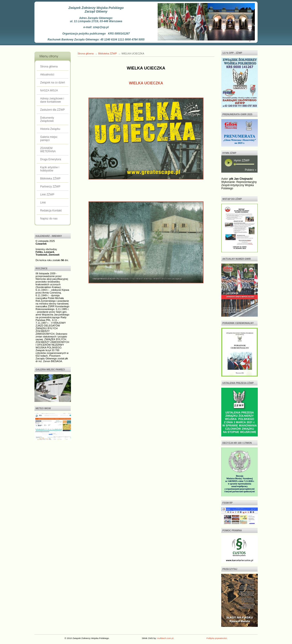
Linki (43, 203)
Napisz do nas (49, 219)
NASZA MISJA (49, 91)
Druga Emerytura (51, 159)
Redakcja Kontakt (51, 211)
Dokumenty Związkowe (47, 119)
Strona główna (49, 67)
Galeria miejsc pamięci (49, 139)
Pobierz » (251, 170)
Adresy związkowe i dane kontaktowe (52, 100)
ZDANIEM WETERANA (48, 150)
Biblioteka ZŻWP (50, 179)
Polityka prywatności (217, 638)
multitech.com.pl (165, 638)
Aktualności (47, 75)
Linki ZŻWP (47, 195)
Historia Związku (50, 129)
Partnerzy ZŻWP (50, 187)
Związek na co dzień (53, 83)
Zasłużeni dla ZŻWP (52, 110)
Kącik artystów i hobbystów (50, 169)
